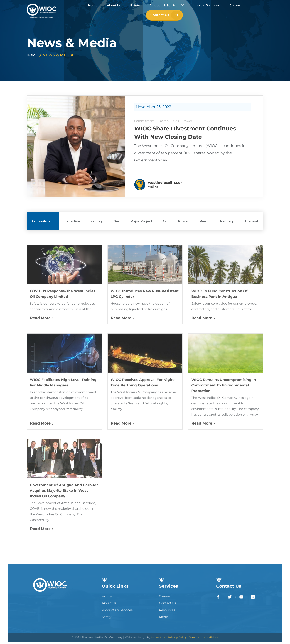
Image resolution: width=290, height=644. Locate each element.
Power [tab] (183, 207)
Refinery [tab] (227, 207)
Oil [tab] (165, 207)
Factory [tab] (97, 207)
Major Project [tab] (141, 207)
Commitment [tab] (43, 207)
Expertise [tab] (72, 207)
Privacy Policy (169, 629)
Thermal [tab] (251, 207)
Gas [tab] (117, 207)
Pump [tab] (205, 207)
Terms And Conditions (189, 629)
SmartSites (154, 629)
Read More (42, 330)
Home (33, 55)
